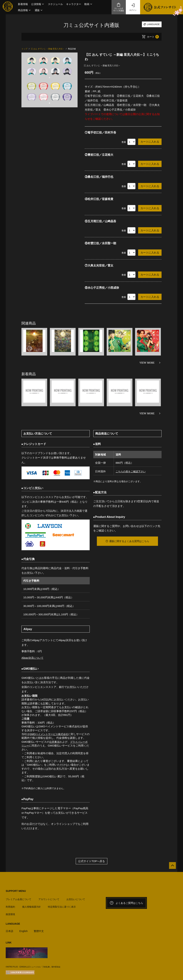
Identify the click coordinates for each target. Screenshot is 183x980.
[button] (38, 4)
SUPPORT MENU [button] (16, 891)
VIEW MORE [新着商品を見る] (147, 413)
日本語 (10, 929)
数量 (124, 142)
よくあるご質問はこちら (126, 903)
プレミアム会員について (18, 898)
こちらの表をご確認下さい (131, 471)
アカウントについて (49, 898)
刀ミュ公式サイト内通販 (119, 7)
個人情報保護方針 (31, 905)
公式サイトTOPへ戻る (92, 861)
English (24, 929)
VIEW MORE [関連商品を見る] (147, 363)
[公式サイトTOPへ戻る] (171, 867)
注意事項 (55, 742)
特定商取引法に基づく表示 (62, 905)
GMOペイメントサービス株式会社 (50, 734)
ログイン (133, 7)
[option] (49, 80)
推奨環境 (10, 913)
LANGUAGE (152, 24)
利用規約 (10, 905)
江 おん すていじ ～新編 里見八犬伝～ (102, 65)
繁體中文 (40, 929)
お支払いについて (76, 898)
